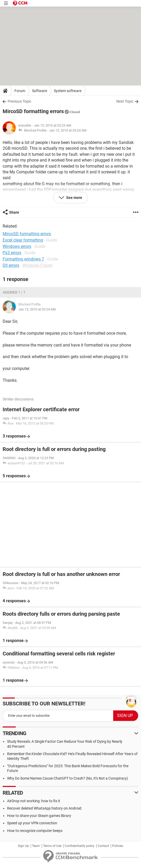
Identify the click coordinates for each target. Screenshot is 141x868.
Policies (118, 846)
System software (68, 91)
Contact (103, 846)
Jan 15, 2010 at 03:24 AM (68, 130)
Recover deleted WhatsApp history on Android (44, 808)
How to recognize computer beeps (35, 831)
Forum (20, 91)
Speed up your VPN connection (32, 823)
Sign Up (23, 846)
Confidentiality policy (80, 846)
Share (14, 212)
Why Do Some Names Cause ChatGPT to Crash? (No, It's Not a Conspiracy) (68, 778)
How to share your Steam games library (39, 816)
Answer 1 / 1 (14, 292)
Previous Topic (19, 101)
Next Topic (125, 101)
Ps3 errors (12, 253)
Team (36, 846)
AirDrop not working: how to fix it (34, 801)
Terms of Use (52, 846)
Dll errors (11, 265)
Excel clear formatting (23, 240)
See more (74, 198)
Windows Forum (37, 265)
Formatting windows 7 (23, 259)
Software (40, 91)
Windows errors (17, 246)
